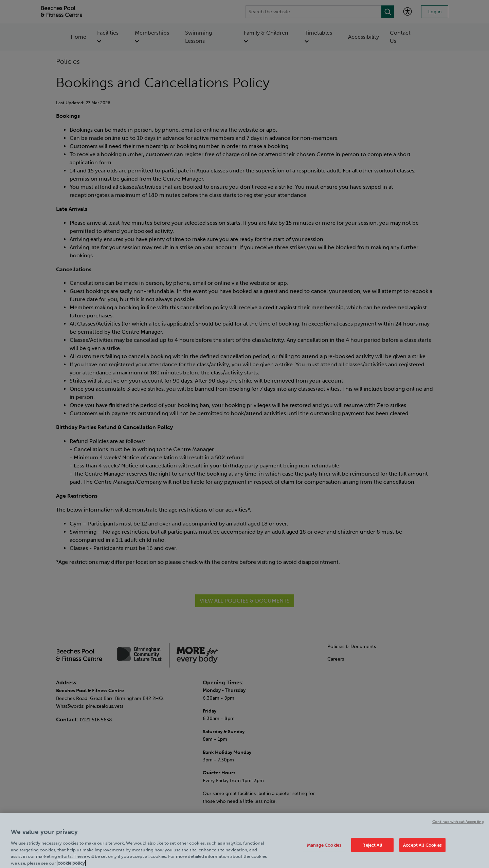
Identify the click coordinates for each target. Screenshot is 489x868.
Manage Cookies (324, 848)
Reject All (372, 848)
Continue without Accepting (458, 825)
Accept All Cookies (422, 848)
